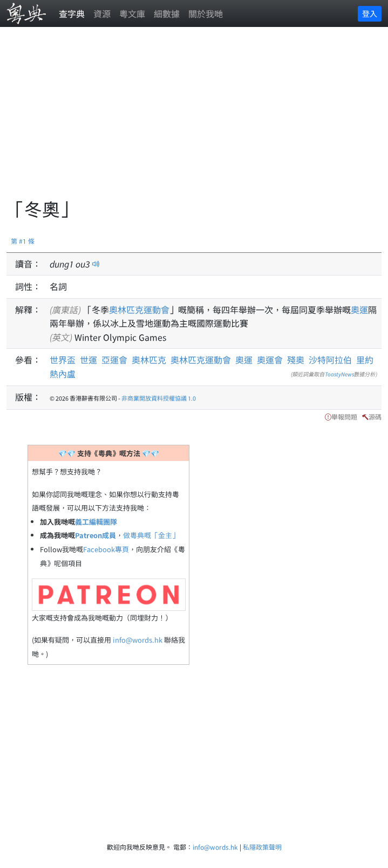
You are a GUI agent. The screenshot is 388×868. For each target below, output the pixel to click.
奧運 (359, 309)
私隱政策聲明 (262, 847)
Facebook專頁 (106, 549)
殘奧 (296, 360)
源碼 (375, 416)
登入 (370, 13)
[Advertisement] (197, 119)
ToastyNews (339, 374)
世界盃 (63, 360)
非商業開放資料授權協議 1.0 (159, 398)
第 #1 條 (23, 241)
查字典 (72, 13)
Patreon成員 (96, 535)
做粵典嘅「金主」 (151, 535)
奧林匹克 (149, 360)
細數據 (167, 13)
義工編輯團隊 (96, 522)
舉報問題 (344, 416)
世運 (89, 360)
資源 (102, 13)
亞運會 (114, 360)
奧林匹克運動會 (139, 309)
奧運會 (270, 360)
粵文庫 (132, 13)
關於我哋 (206, 13)
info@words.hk (138, 640)
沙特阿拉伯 (330, 360)
